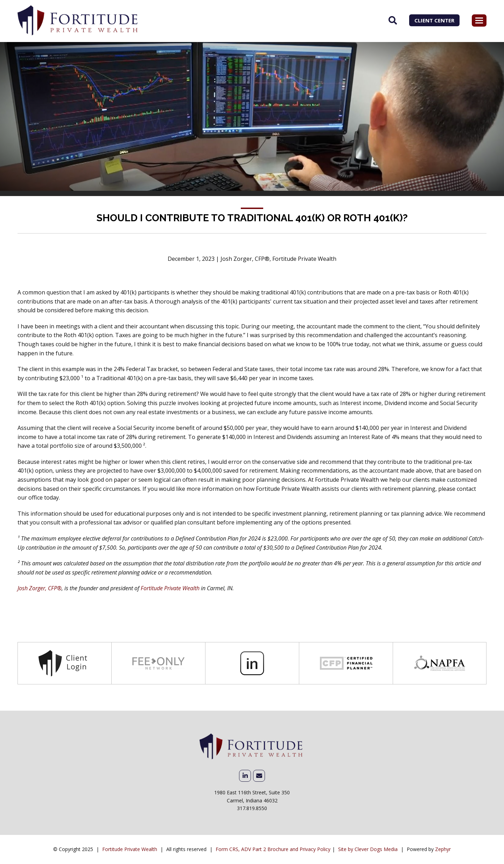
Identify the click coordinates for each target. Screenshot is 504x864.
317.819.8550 (252, 808)
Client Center (434, 20)
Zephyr (443, 849)
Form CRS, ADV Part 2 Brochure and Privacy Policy (273, 849)
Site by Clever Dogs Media (368, 849)
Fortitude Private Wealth (170, 588)
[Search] (393, 20)
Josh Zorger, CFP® (40, 588)
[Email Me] (259, 776)
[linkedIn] (245, 776)
